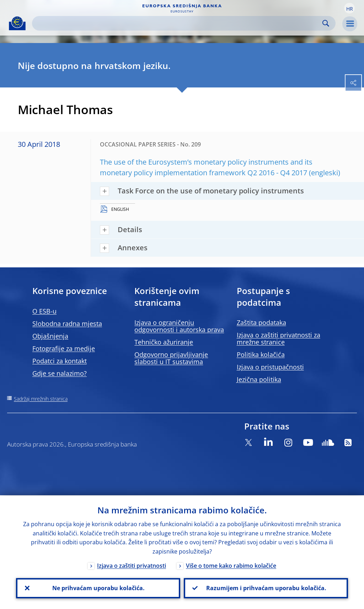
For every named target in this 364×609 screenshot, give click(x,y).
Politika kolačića (261, 354)
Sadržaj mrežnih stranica (41, 399)
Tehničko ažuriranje (164, 342)
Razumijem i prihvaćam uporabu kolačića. (266, 588)
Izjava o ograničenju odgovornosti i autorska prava (179, 326)
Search (326, 23)
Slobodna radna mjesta (67, 324)
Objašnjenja (50, 336)
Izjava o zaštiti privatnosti (132, 565)
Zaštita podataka (261, 322)
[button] (349, 8)
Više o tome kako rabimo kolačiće (231, 565)
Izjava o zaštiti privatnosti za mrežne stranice (279, 338)
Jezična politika (259, 379)
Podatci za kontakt (60, 361)
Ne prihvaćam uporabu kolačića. (98, 588)
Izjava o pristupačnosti (270, 367)
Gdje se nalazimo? (60, 373)
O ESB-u (44, 311)
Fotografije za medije (64, 348)
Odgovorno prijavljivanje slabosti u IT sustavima (171, 358)
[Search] (178, 23)
